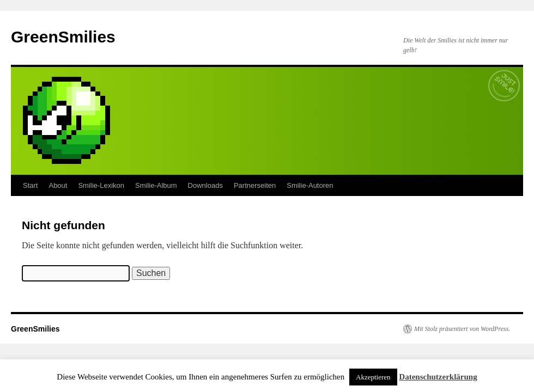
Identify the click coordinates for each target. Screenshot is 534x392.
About (58, 185)
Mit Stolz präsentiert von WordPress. (462, 329)
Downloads (205, 185)
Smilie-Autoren (310, 185)
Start (30, 185)
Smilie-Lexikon (101, 185)
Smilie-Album (156, 185)
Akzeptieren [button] (373, 377)
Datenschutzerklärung (438, 377)
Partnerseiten (255, 185)
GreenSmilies (63, 37)
